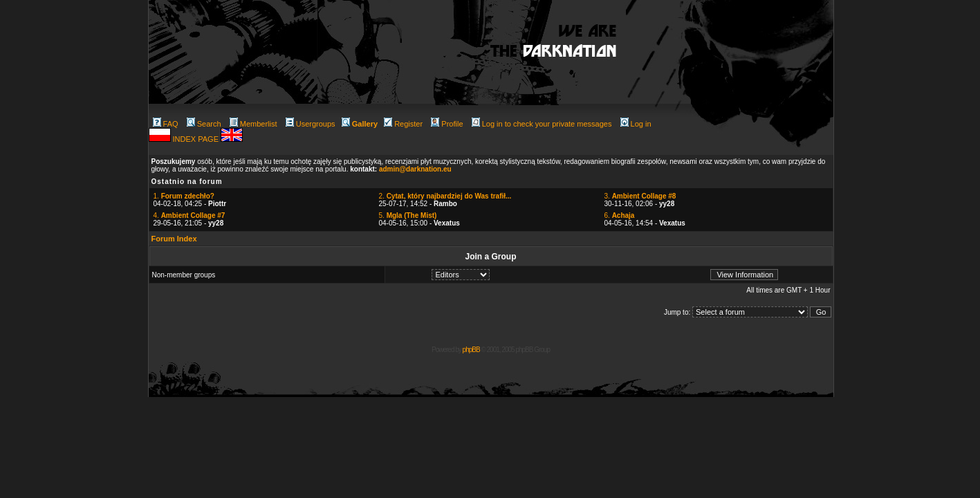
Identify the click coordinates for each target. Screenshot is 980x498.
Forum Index (174, 239)
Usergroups (311, 124)
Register (403, 124)
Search (204, 124)
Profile (447, 124)
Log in (636, 124)
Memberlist (253, 124)
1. (184, 196)
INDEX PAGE (197, 139)
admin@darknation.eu (415, 169)
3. (640, 196)
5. (408, 215)
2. (445, 196)
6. (620, 215)
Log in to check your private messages (542, 124)
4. (189, 215)
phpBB (471, 350)
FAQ (166, 124)
